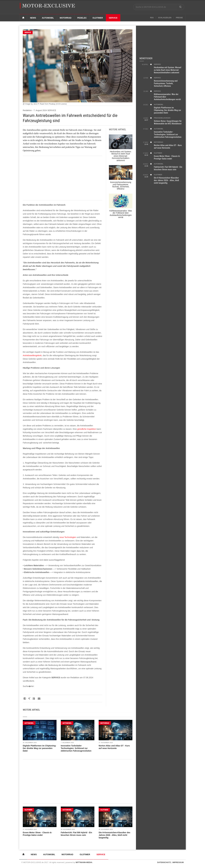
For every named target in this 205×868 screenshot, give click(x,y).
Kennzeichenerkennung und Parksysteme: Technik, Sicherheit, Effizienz (166, 83)
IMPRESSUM (178, 862)
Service (113, 18)
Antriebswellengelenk (32, 355)
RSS (152, 18)
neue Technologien (68, 537)
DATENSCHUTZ (164, 862)
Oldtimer (98, 18)
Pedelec (82, 18)
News (33, 18)
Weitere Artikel (31, 710)
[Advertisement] (63, 178)
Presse (179, 18)
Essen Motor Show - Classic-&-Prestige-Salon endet (167, 157)
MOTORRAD (105, 723)
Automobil (48, 18)
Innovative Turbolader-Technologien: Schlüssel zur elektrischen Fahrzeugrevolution (76, 748)
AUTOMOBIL (29, 723)
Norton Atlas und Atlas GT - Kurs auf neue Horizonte (168, 147)
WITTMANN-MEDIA (84, 862)
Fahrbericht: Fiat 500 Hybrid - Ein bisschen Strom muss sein (168, 168)
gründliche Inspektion (87, 429)
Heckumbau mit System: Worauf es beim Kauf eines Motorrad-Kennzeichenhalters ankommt (168, 70)
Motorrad (66, 18)
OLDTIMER (28, 810)
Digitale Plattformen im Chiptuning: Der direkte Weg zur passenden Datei (40, 748)
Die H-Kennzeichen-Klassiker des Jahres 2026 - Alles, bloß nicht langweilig (114, 835)
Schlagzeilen (165, 18)
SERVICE (28, 32)
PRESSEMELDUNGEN (162, 118)
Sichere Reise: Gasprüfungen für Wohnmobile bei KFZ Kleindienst (168, 122)
